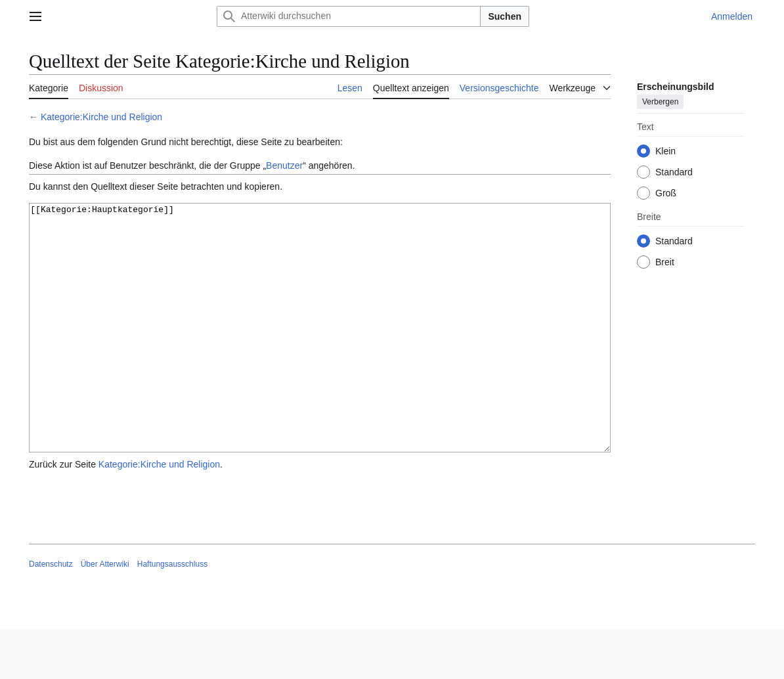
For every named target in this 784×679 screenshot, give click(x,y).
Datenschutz (51, 613)
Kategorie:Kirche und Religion (101, 117)
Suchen (505, 16)
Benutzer (284, 165)
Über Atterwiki (105, 613)
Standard (674, 172)
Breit (665, 262)
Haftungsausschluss (172, 613)
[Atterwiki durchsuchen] (349, 16)
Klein (665, 151)
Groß (666, 193)
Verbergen (660, 102)
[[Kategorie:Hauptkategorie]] (320, 352)
